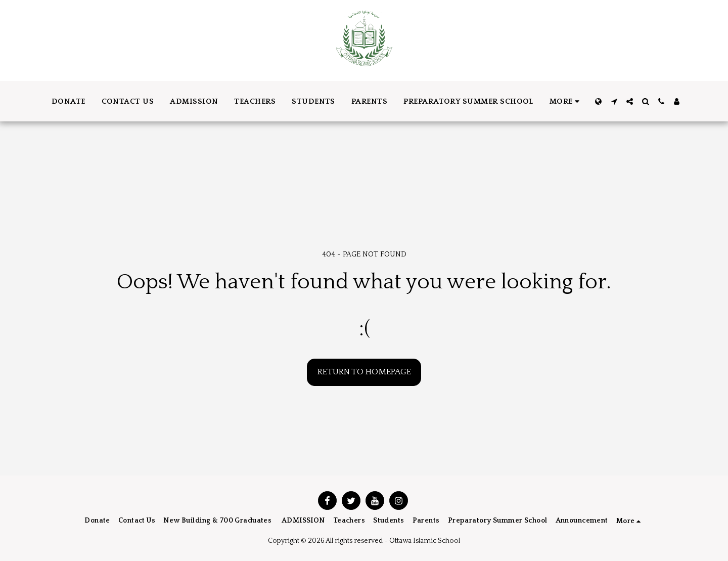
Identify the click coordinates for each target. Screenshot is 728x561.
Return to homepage (364, 372)
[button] (614, 101)
